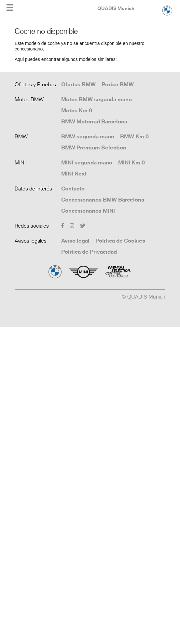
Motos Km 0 (77, 110)
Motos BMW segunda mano (97, 99)
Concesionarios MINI (88, 211)
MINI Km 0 (132, 162)
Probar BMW (118, 84)
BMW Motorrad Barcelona (94, 121)
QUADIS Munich (116, 8)
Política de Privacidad (89, 252)
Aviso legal (75, 241)
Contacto (73, 189)
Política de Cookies (120, 241)
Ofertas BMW (78, 84)
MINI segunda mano (87, 162)
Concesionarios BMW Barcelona (103, 200)
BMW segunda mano (88, 136)
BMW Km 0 (134, 136)
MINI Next (74, 174)
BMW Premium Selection (94, 147)
